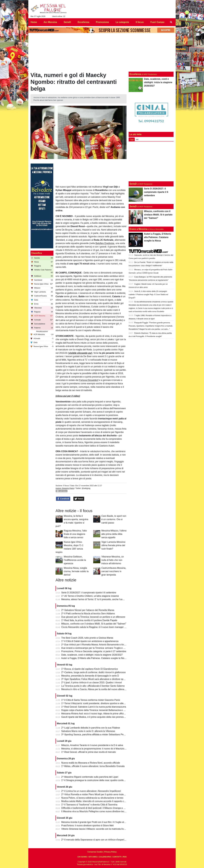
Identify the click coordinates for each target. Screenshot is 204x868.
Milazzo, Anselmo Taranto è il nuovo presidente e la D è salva (92, 745)
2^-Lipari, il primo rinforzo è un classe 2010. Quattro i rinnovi (92, 682)
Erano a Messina (138, 229)
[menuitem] (171, 22)
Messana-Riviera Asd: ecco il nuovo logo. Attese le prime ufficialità (95, 714)
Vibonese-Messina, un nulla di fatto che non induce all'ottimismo (113, 560)
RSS (125, 857)
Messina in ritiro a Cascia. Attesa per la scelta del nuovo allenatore (95, 689)
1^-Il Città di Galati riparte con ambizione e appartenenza (90, 641)
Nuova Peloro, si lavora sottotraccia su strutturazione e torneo (92, 798)
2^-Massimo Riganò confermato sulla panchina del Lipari (90, 777)
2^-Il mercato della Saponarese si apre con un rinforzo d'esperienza (95, 840)
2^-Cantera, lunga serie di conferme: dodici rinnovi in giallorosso (93, 672)
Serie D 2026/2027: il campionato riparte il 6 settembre (89, 593)
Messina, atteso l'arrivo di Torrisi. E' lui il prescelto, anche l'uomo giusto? (97, 599)
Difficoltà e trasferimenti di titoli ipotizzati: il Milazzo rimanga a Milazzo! (97, 808)
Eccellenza (135, 74)
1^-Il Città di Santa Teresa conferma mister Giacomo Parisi (91, 700)
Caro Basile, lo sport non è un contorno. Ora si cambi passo (114, 519)
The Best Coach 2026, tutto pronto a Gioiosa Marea (87, 638)
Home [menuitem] (34, 22)
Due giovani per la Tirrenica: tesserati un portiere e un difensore (93, 617)
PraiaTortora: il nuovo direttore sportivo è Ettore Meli (87, 826)
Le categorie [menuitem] (122, 22)
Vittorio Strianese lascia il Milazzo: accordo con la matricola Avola (94, 829)
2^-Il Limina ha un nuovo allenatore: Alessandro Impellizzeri (91, 791)
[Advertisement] (151, 161)
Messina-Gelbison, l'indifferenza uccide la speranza (75, 560)
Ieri (137, 139)
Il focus (66, 486)
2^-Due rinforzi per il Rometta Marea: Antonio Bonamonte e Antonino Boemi (99, 645)
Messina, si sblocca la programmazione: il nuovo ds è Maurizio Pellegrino (98, 749)
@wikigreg (86, 488)
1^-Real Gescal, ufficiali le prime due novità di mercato (89, 752)
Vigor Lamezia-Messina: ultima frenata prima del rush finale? (114, 545)
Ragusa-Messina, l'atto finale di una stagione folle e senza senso (75, 534)
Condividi (63, 499)
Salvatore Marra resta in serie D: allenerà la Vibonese (88, 731)
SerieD (133, 184)
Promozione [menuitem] (102, 22)
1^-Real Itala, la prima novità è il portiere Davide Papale (89, 620)
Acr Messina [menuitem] (50, 22)
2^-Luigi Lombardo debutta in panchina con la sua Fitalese (91, 728)
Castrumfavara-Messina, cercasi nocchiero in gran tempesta (114, 571)
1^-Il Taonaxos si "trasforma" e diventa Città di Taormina (89, 805)
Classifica (37, 253)
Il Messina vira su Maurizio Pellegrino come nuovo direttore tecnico (95, 811)
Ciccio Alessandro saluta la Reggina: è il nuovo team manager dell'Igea (97, 627)
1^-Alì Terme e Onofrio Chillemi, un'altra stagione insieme (90, 596)
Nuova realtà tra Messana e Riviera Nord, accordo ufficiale (91, 763)
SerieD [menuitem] (67, 22)
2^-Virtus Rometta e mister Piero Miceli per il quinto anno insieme (94, 794)
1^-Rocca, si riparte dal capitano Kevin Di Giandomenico (90, 669)
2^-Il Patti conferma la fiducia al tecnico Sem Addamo (88, 614)
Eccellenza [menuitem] (83, 22)
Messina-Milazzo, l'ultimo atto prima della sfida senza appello (114, 534)
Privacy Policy (110, 852)
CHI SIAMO (82, 857)
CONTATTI (117, 857)
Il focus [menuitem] (140, 22)
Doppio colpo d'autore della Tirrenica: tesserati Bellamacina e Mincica (96, 710)
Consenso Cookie (95, 852)
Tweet (79, 499)
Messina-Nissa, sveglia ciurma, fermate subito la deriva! (76, 571)
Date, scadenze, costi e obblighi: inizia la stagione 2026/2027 (92, 655)
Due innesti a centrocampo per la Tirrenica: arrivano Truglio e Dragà (95, 648)
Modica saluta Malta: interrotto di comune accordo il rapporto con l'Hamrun (99, 801)
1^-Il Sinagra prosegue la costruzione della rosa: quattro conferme (94, 780)
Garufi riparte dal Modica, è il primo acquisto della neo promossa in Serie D (99, 717)
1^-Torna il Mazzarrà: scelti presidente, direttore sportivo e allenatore (96, 703)
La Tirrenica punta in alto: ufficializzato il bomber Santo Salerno (93, 686)
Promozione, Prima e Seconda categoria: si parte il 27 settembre (94, 651)
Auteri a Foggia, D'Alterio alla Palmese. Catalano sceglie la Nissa (94, 658)
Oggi (132, 139)
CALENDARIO (105, 857)
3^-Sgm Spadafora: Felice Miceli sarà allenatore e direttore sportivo (95, 679)
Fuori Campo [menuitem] (157, 22)
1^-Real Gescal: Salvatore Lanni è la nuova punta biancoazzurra (94, 707)
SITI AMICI (93, 857)
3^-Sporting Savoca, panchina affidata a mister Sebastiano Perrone (95, 734)
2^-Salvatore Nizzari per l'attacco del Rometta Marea (88, 610)
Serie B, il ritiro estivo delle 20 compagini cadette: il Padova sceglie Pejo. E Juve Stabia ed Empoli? (148, 294)
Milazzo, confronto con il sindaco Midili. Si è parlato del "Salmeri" (94, 624)
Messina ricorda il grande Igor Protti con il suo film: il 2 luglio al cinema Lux (99, 822)
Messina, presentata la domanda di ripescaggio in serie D (90, 676)
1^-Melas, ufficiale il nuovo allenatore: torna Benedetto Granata (93, 766)
